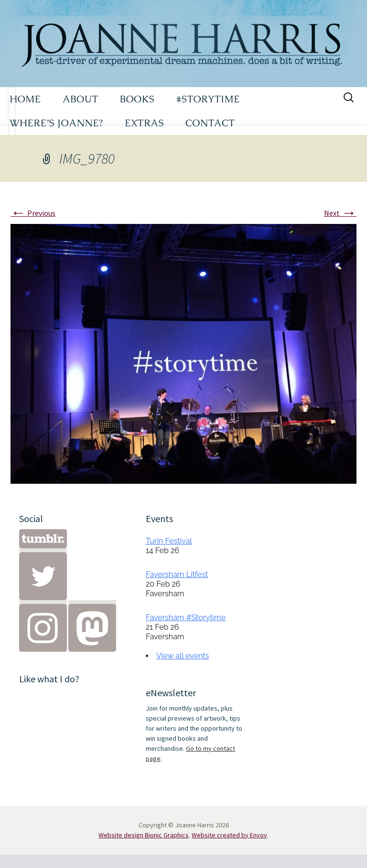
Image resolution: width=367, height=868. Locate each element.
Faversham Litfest (177, 574)
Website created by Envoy (229, 835)
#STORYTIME (208, 99)
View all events (183, 656)
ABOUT (81, 99)
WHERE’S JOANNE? (56, 123)
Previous (33, 213)
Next (340, 213)
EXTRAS (144, 123)
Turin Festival (169, 541)
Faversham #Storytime (186, 618)
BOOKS (137, 99)
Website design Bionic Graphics (144, 835)
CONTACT (210, 123)
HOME (25, 99)
